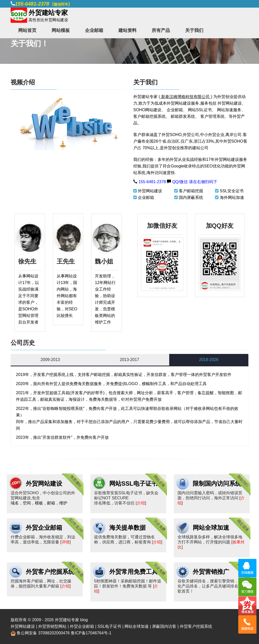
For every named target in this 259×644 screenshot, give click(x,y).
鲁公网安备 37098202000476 (43, 633)
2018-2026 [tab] (209, 360)
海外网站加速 (232, 197)
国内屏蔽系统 (191, 197)
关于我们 (194, 30)
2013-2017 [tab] (130, 360)
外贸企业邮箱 (44, 528)
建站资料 (127, 30)
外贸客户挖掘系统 (50, 572)
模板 (39, 503)
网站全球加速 (211, 528)
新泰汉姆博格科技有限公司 (185, 97)
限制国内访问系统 (217, 484)
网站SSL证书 (200, 110)
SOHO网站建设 (147, 110)
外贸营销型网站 (52, 626)
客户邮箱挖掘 (191, 191)
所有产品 (161, 30)
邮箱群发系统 (183, 116)
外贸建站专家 (146, 97)
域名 (15, 503)
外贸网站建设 (230, 103)
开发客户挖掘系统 (49, 375)
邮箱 (51, 503)
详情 (66, 542)
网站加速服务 (229, 110)
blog (84, 620)
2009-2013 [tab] (50, 360)
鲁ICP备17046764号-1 (91, 633)
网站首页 (27, 30)
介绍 (141, 503)
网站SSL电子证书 (133, 484)
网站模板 (61, 30)
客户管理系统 (212, 116)
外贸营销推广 (211, 572)
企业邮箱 (94, 30)
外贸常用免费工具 (134, 572)
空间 (27, 503)
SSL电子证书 (109, 626)
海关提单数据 (127, 528)
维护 (63, 503)
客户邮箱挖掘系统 (149, 116)
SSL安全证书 (232, 191)
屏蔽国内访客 (164, 626)
